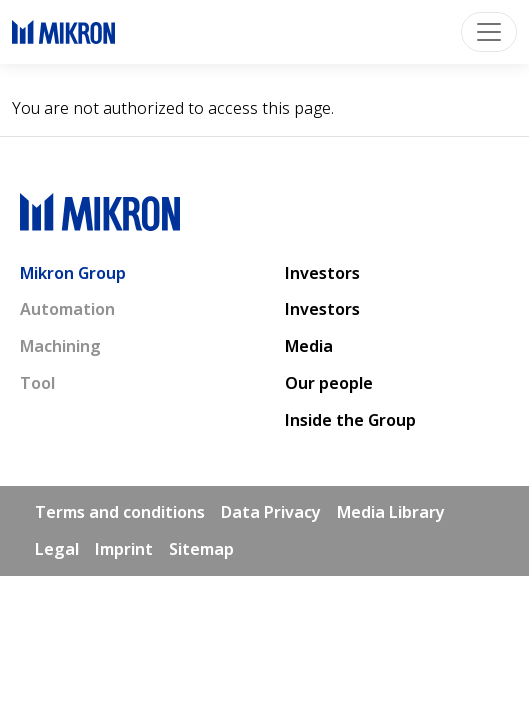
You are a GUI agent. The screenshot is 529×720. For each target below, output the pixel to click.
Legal (57, 549)
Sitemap (201, 549)
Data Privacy (271, 512)
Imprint (124, 549)
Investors (322, 273)
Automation (67, 309)
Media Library (391, 512)
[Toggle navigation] (489, 32)
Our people (329, 383)
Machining (60, 346)
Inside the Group (350, 420)
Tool (37, 383)
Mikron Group (73, 273)
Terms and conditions (120, 512)
